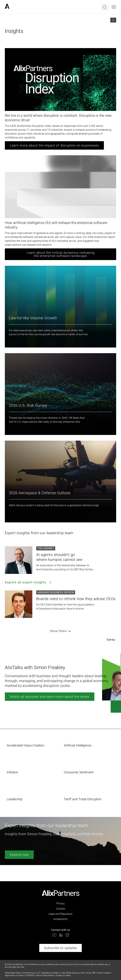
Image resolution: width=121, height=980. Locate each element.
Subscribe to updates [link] (60, 948)
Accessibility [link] (61, 919)
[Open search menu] (105, 7)
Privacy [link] (61, 903)
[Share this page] (113, 20)
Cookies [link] (61, 909)
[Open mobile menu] (114, 7)
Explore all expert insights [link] (28, 582)
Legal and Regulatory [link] (60, 914)
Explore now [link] (19, 855)
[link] (7, 7)
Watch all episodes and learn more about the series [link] (50, 697)
